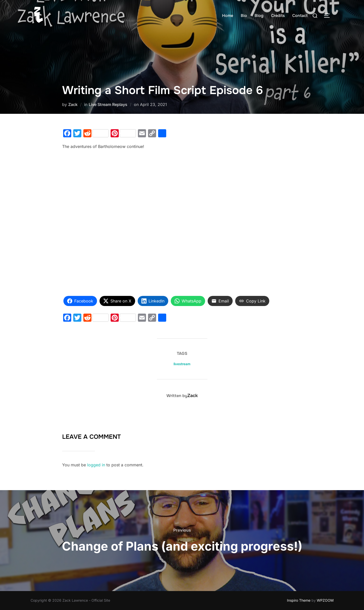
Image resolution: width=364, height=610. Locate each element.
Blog (259, 16)
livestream (182, 364)
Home (228, 16)
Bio (244, 16)
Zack (73, 104)
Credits (278, 16)
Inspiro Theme (299, 600)
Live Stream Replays (108, 104)
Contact (300, 16)
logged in (96, 465)
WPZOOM (325, 600)
